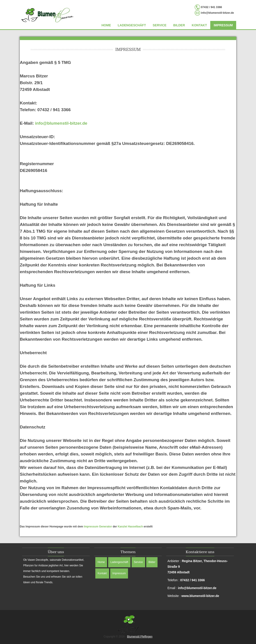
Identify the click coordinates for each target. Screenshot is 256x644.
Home (106, 25)
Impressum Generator (98, 527)
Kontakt (199, 25)
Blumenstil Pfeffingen (140, 637)
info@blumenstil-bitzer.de (61, 123)
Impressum (223, 25)
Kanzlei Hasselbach (130, 527)
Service (159, 25)
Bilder (179, 25)
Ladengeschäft (132, 25)
